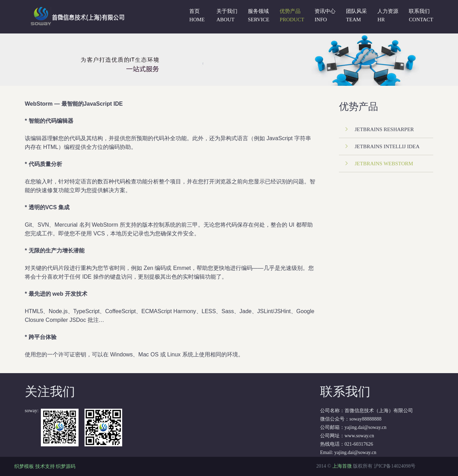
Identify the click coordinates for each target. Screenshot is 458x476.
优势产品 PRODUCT (292, 15)
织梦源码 (66, 466)
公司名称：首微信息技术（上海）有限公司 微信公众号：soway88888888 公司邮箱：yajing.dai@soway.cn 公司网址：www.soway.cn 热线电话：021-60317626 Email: (378, 419)
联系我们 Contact (421, 15)
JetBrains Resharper (384, 129)
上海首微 (342, 466)
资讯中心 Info (325, 15)
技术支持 (45, 466)
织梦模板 (24, 466)
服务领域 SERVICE (258, 15)
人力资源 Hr (388, 15)
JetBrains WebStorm (384, 164)
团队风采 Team (356, 15)
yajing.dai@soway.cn (355, 452)
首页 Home (197, 15)
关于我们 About (227, 15)
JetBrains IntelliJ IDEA (387, 146)
